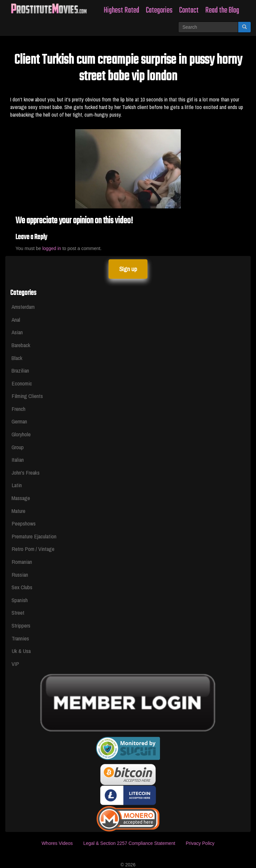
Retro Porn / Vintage (33, 549)
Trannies (20, 638)
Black (17, 358)
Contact (189, 10)
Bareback (21, 345)
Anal (16, 320)
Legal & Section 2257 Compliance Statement (129, 843)
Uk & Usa (21, 651)
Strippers (21, 625)
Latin (17, 485)
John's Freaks (26, 472)
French (18, 409)
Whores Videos (57, 843)
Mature (18, 511)
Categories (159, 10)
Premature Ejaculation (34, 536)
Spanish (20, 600)
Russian (20, 575)
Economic (22, 383)
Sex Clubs (22, 587)
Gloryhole (21, 434)
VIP (15, 664)
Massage (21, 498)
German (19, 421)
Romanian (22, 562)
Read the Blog (222, 10)
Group (18, 447)
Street (18, 613)
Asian (17, 332)
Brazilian (20, 370)
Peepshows (24, 523)
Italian (18, 460)
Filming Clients (27, 396)
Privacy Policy (200, 843)
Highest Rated (121, 10)
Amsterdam (23, 307)
